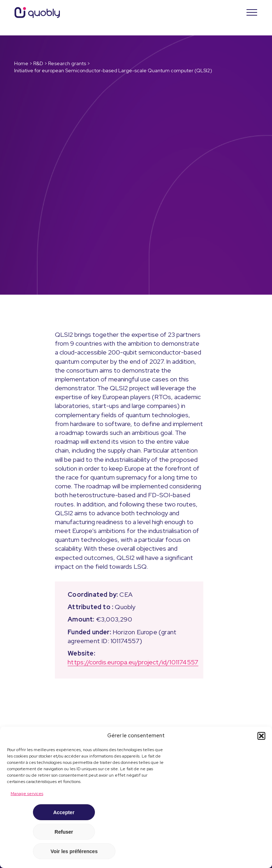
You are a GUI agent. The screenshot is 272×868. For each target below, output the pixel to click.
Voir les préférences (74, 851)
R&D (38, 63)
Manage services (27, 794)
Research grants (67, 63)
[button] (261, 736)
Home (21, 63)
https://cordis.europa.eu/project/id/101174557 (133, 662)
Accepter (64, 812)
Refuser (64, 832)
